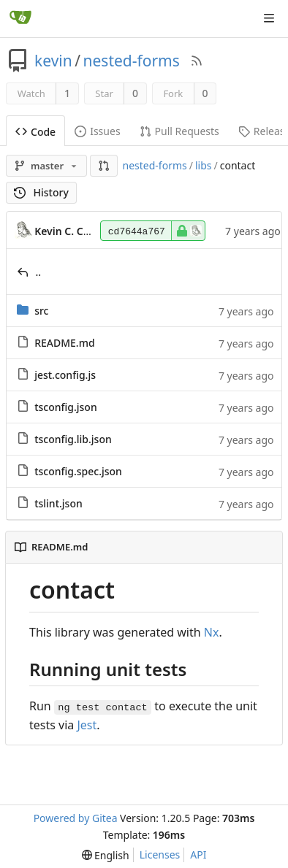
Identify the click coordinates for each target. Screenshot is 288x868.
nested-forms (132, 61)
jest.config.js (65, 375)
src (41, 311)
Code (35, 132)
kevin (53, 61)
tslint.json (58, 503)
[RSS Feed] (197, 61)
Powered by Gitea (76, 818)
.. (39, 272)
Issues (97, 131)
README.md (64, 343)
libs (204, 165)
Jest (87, 725)
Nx (212, 632)
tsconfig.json (66, 407)
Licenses (160, 854)
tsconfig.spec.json (78, 471)
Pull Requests (179, 131)
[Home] (20, 18)
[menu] (106, 855)
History (41, 192)
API (198, 854)
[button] (104, 166)
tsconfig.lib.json (73, 439)
